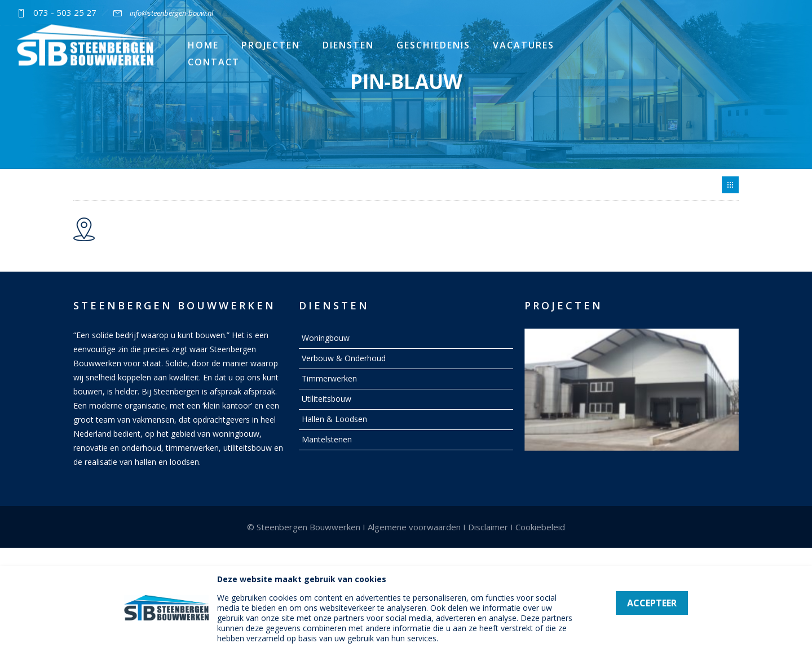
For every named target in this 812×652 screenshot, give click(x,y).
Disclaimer (488, 527)
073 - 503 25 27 (65, 12)
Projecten (271, 45)
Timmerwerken (329, 378)
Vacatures (524, 45)
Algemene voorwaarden (414, 527)
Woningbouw (326, 338)
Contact (214, 62)
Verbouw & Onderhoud (344, 358)
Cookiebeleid (540, 527)
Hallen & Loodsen (334, 419)
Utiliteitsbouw (326, 399)
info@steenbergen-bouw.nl (171, 13)
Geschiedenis (433, 45)
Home (203, 45)
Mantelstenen (327, 439)
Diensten (348, 45)
